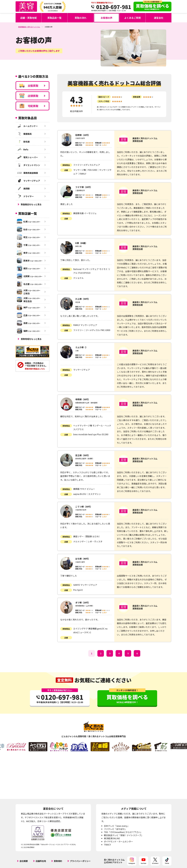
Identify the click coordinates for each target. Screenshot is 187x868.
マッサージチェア (28, 181)
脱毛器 (23, 142)
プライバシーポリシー (80, 861)
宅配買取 (29, 106)
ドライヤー (25, 196)
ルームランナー (27, 126)
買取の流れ (81, 18)
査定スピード (104, 97)
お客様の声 (106, 18)
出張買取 (29, 86)
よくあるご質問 (132, 18)
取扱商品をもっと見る (31, 204)
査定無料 (64, 680)
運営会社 (159, 18)
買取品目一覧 (54, 18)
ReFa (23, 149)
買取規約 (58, 861)
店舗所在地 (41, 861)
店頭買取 (29, 96)
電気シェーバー (27, 157)
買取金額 (137, 97)
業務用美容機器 (27, 173)
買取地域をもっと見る (31, 339)
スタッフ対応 (104, 101)
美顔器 (23, 188)
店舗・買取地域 (28, 18)
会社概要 (24, 861)
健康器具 (24, 134)
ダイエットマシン (28, 165)
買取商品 (66, 165)
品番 (66, 170)
